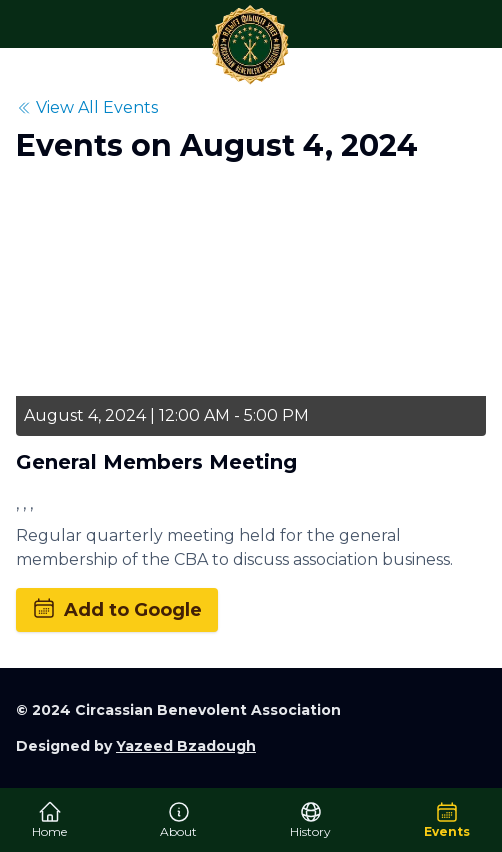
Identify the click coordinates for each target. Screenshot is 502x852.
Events (447, 819)
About (178, 819)
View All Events (87, 107)
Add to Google (117, 608)
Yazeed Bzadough (186, 746)
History (310, 819)
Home (49, 819)
